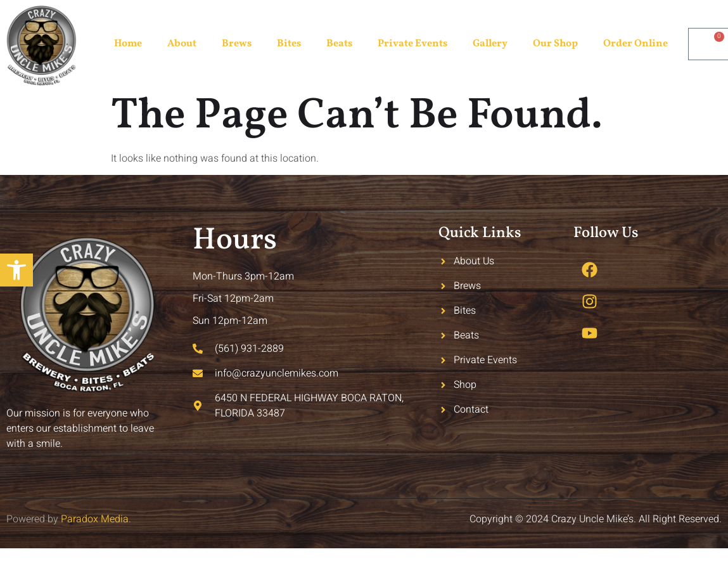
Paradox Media (95, 519)
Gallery (490, 44)
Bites (289, 44)
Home (128, 44)
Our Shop (555, 44)
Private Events (412, 44)
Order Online (635, 44)
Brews (237, 44)
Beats (339, 44)
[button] (16, 270)
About (182, 44)
